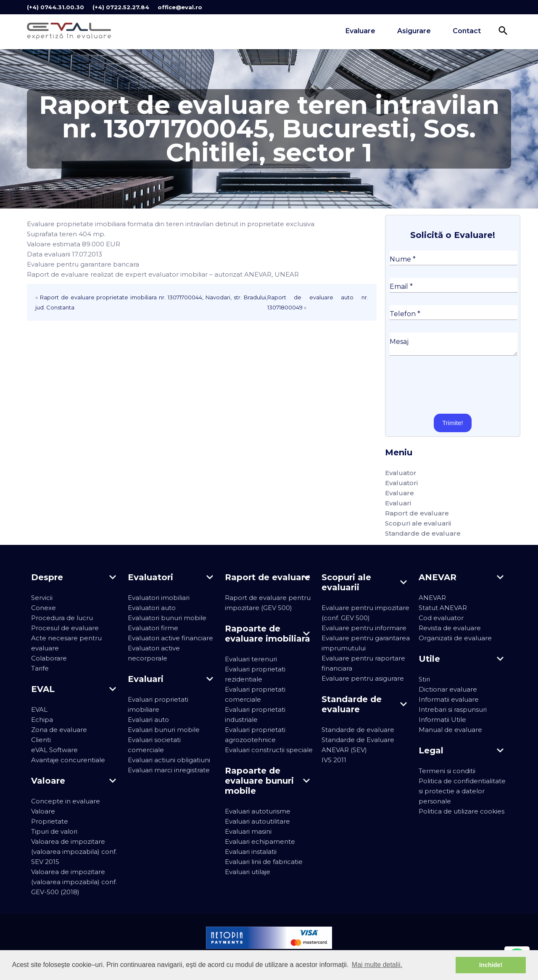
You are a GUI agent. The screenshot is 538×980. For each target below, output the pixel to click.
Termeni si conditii (447, 771)
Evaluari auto (148, 720)
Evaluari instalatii (251, 852)
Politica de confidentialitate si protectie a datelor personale (462, 791)
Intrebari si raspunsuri (453, 709)
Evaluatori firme (153, 628)
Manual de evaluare (450, 730)
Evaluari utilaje (248, 872)
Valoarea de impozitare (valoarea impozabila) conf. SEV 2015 (74, 852)
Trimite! (452, 423)
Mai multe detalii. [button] (377, 965)
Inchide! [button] (491, 965)
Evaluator (401, 473)
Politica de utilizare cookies (462, 811)
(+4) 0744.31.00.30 (55, 7)
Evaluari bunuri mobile (164, 730)
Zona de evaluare (59, 730)
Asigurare (414, 31)
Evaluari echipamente (260, 841)
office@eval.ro (180, 7)
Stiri (424, 679)
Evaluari (398, 503)
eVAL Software (54, 750)
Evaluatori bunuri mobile (167, 618)
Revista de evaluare (450, 628)
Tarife (40, 668)
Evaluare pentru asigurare (363, 678)
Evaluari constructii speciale (269, 750)
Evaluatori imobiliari (159, 598)
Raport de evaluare (417, 513)
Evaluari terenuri (251, 659)
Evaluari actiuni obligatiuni (169, 760)
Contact (467, 31)
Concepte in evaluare (66, 801)
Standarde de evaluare (423, 533)
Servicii (42, 598)
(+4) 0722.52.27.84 (121, 7)
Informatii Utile (442, 720)
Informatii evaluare (449, 699)
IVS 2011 (334, 760)
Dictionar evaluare (448, 689)
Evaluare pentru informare (364, 628)
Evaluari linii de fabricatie (264, 862)
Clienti (41, 740)
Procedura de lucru (62, 618)
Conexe (44, 608)
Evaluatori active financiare (170, 638)
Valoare (43, 811)
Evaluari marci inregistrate (169, 770)
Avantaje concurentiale (68, 760)
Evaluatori (401, 483)
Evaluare (360, 31)
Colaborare (49, 658)
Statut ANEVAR (443, 608)
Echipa (42, 720)
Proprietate (50, 821)
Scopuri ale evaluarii (418, 523)
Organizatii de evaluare (455, 638)
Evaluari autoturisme (258, 811)
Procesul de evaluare (65, 628)
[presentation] (454, 385)
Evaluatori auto (152, 608)
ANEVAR (432, 598)
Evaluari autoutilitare (257, 821)
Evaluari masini (248, 831)
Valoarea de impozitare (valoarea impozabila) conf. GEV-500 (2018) (74, 882)
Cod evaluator (441, 618)
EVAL (39, 709)
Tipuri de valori (54, 831)
